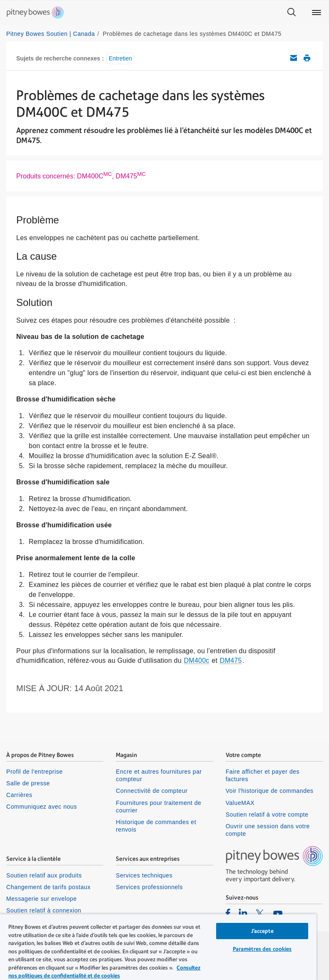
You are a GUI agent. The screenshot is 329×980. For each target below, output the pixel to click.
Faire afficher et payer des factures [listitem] (263, 775)
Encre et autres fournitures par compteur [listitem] (159, 775)
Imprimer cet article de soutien (307, 58)
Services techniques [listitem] (144, 875)
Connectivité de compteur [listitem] (152, 791)
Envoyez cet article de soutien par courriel (294, 58)
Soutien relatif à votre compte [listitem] (267, 815)
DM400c (197, 660)
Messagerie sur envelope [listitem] (41, 899)
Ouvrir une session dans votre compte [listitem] (268, 830)
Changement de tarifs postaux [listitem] (48, 887)
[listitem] (228, 913)
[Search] (292, 13)
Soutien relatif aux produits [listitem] (44, 875)
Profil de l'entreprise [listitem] (35, 772)
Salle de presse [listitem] (28, 783)
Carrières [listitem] (19, 795)
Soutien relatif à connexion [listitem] (44, 910)
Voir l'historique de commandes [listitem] (270, 791)
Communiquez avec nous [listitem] (42, 807)
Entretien (120, 58)
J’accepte (262, 931)
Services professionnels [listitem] (149, 887)
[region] (158, 947)
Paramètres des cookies (262, 949)
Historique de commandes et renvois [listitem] (156, 826)
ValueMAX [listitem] (240, 803)
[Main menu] (317, 13)
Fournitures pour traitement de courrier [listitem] (158, 807)
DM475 (231, 660)
